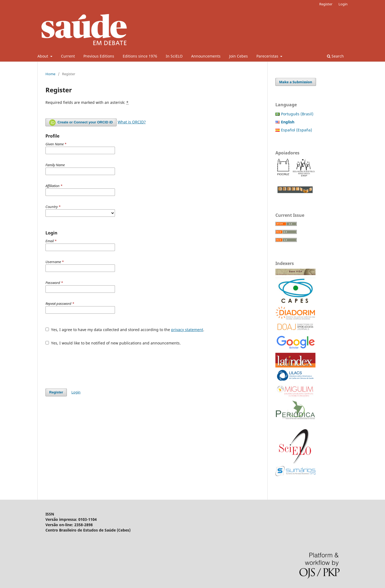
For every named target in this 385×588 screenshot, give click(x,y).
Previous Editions (99, 56)
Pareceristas (268, 56)
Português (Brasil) (297, 114)
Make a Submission (296, 82)
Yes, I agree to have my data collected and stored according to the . (125, 330)
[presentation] (86, 364)
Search (335, 56)
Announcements (206, 56)
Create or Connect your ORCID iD (81, 123)
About (43, 56)
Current (68, 56)
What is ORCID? (132, 122)
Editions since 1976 (140, 56)
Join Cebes (238, 56)
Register (326, 4)
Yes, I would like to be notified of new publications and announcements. (113, 343)
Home (50, 74)
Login (343, 4)
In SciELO (174, 56)
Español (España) (297, 130)
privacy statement (187, 330)
